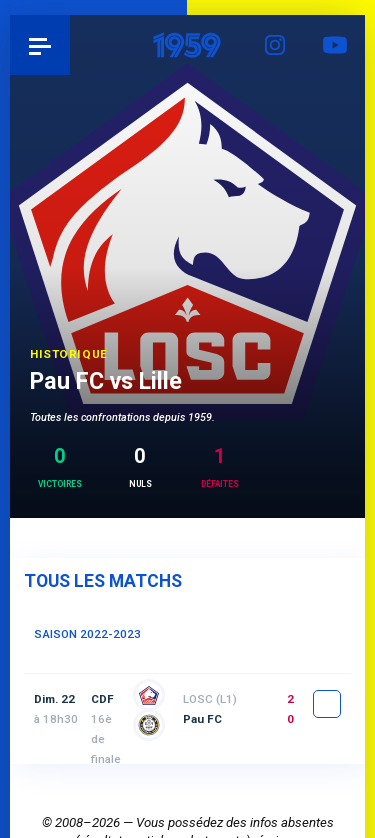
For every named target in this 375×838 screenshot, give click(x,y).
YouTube (335, 45)
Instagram (275, 45)
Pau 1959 (70, 44)
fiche (327, 704)
